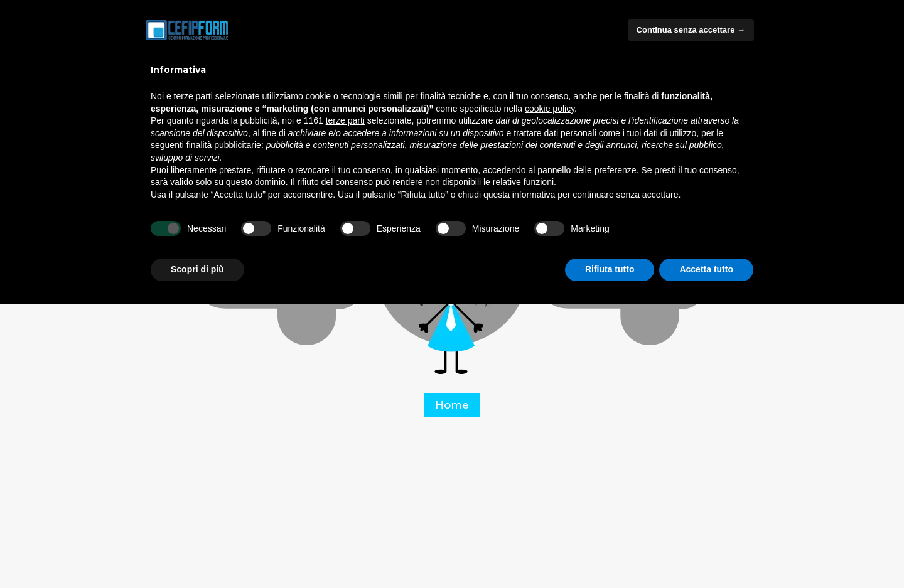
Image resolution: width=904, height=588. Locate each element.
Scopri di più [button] (197, 269)
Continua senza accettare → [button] (691, 30)
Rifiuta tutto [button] (610, 269)
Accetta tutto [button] (706, 269)
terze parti (345, 120)
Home (452, 405)
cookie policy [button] (550, 109)
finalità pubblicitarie (224, 145)
